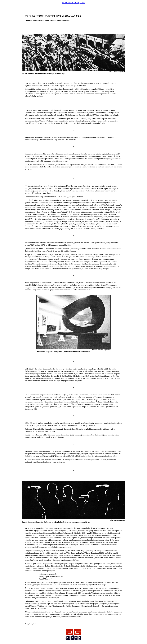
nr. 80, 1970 (73, 2)
